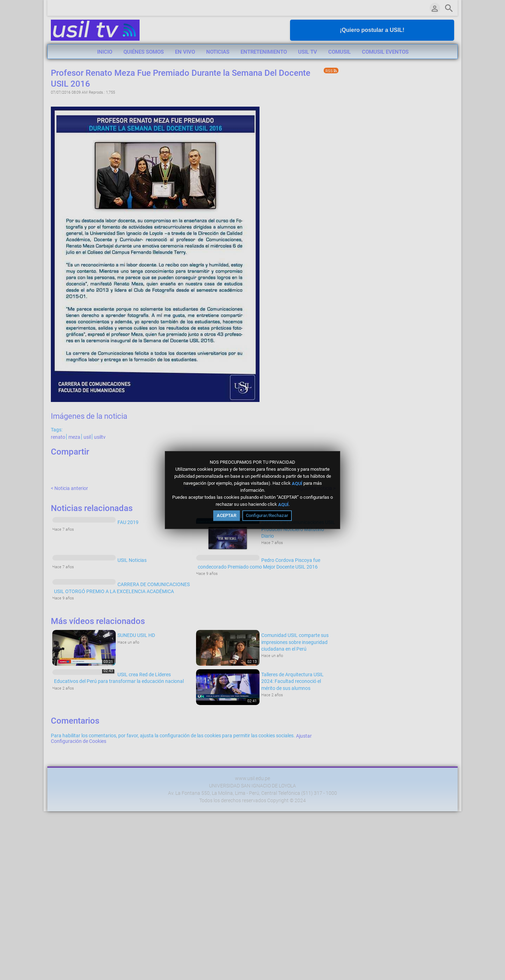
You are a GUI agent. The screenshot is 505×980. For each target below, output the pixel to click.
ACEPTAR (227, 515)
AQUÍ (297, 483)
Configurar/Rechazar (267, 515)
